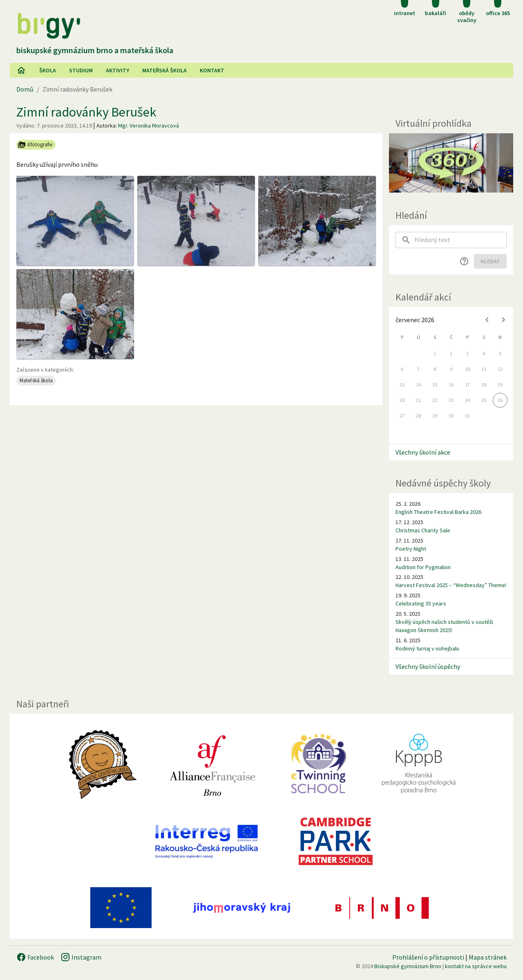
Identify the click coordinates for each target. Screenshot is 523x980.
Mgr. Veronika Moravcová (149, 126)
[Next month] (503, 320)
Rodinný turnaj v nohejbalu (427, 648)
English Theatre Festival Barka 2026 (438, 512)
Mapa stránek (488, 957)
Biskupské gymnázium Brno (408, 966)
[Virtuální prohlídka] (451, 163)
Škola (48, 70)
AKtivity (117, 70)
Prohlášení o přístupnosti (428, 957)
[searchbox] (460, 240)
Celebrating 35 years (421, 603)
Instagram (81, 957)
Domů (25, 89)
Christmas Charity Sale (423, 530)
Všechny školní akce (423, 452)
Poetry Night (411, 549)
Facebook (35, 957)
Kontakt (212, 70)
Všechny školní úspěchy (428, 666)
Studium (81, 70)
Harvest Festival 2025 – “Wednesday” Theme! (451, 585)
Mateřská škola (164, 70)
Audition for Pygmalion (423, 567)
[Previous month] (487, 320)
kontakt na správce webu (476, 966)
